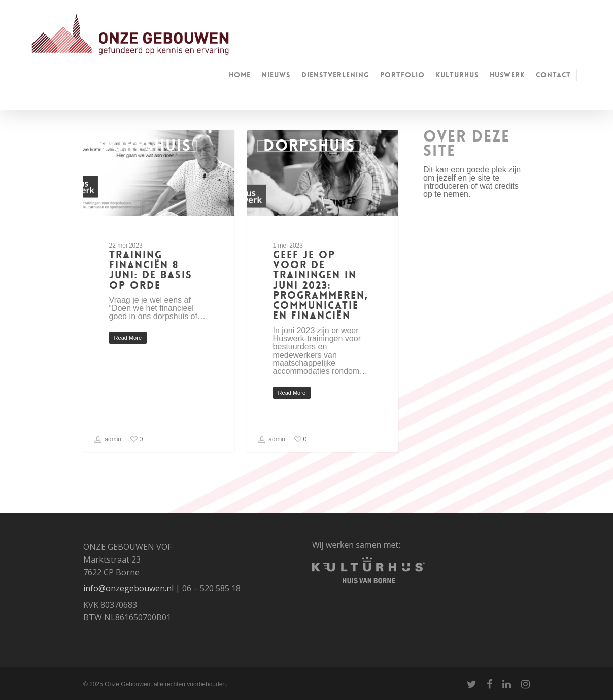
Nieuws (276, 75)
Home (240, 75)
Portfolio (402, 75)
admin (108, 440)
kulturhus (457, 75)
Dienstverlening (335, 75)
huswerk (507, 75)
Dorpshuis (145, 146)
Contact (553, 75)
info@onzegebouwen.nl (128, 588)
